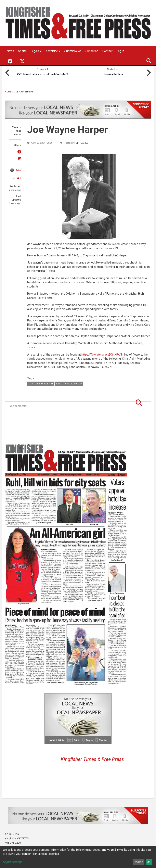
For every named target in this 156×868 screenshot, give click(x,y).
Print (18, 169)
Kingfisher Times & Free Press (92, 758)
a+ (19, 176)
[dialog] (78, 857)
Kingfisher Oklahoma (69, 382)
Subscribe (92, 51)
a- (14, 177)
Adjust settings (12, 862)
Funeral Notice (113, 73)
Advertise (53, 51)
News (10, 51)
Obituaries (82, 141)
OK (149, 862)
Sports (22, 51)
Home (8, 90)
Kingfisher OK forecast (106, 419)
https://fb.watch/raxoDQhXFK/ (101, 353)
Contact (107, 51)
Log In (120, 51)
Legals (36, 51)
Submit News (73, 51)
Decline (139, 862)
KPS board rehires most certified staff (43, 73)
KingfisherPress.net (41, 382)
